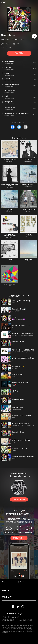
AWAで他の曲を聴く (19, 499)
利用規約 (4, 617)
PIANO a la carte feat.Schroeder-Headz (10, 235)
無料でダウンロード (19, 538)
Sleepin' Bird (28, 259)
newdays (28, 234)
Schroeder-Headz (18, 39)
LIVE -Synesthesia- (10, 284)
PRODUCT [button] (6, 590)
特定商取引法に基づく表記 (25, 620)
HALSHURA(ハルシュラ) (28, 184)
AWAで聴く (19, 53)
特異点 (10, 259)
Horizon (10, 209)
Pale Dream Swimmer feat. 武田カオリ (10, 185)
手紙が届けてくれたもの (28, 209)
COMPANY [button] (7, 597)
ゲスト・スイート (28, 159)
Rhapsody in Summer (10, 159)
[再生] (34, 36)
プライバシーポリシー (16, 617)
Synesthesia (23, 582)
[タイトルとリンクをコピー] (26, 127)
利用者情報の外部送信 (8, 620)
